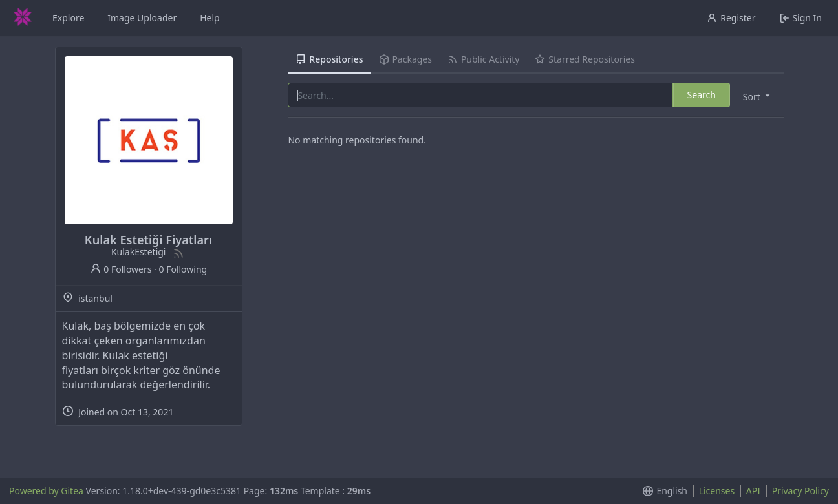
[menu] (757, 96)
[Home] (23, 18)
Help (210, 18)
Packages (405, 59)
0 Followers (121, 269)
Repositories (329, 59)
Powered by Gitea (46, 491)
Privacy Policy (800, 491)
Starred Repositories (585, 59)
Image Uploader (142, 18)
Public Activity (483, 59)
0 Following (183, 269)
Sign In (801, 18)
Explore (68, 18)
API (753, 491)
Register (731, 18)
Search (702, 95)
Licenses (717, 491)
